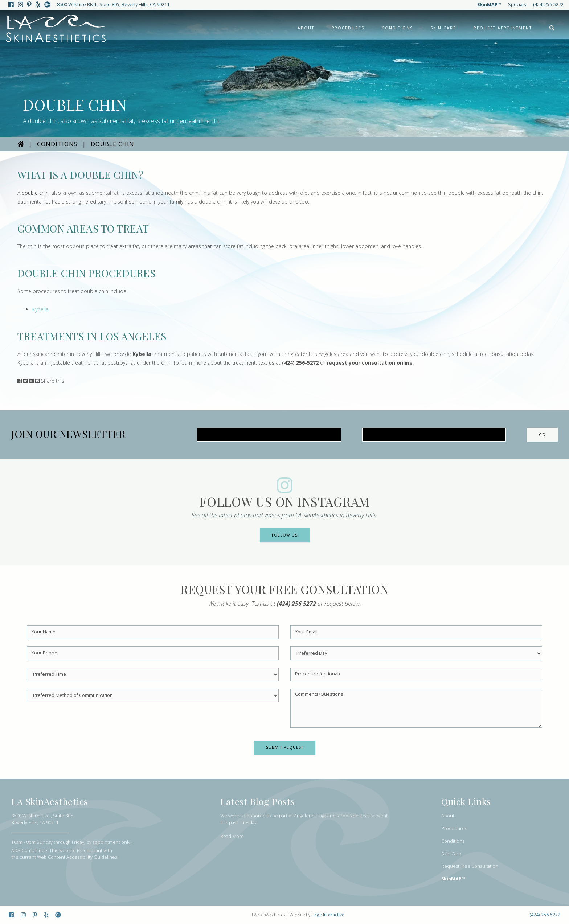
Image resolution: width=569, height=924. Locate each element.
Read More (232, 836)
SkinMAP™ (489, 5)
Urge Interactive (328, 915)
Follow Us (285, 535)
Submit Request (285, 747)
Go (542, 435)
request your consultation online (370, 363)
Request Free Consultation (470, 866)
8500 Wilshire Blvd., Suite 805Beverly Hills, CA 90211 (42, 819)
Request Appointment (503, 28)
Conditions (57, 144)
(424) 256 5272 (296, 604)
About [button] (306, 28)
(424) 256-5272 (548, 5)
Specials (517, 5)
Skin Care (443, 28)
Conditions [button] (397, 28)
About (448, 816)
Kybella (40, 309)
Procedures (454, 828)
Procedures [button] (348, 28)
